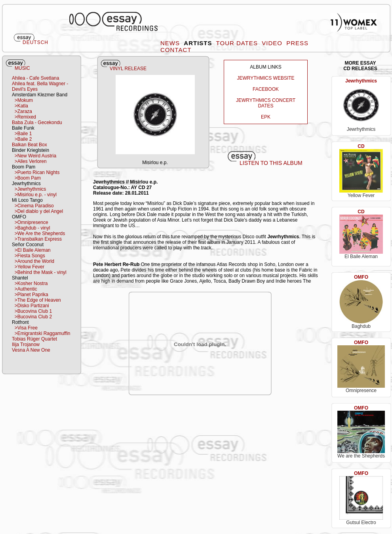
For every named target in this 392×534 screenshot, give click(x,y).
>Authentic (25, 289)
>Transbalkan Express (37, 239)
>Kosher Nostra (30, 283)
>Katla (20, 106)
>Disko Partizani (30, 306)
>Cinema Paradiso (33, 206)
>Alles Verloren (29, 161)
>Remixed (24, 117)
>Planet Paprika (30, 295)
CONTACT (177, 50)
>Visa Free (25, 328)
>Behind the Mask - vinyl (39, 272)
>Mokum (22, 100)
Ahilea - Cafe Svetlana (35, 78)
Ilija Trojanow (26, 345)
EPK (266, 117)
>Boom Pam (26, 178)
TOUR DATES (238, 43)
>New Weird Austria (34, 156)
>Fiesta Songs (29, 256)
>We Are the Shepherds (38, 234)
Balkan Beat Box (29, 145)
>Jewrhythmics (29, 189)
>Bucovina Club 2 (32, 317)
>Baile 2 (22, 139)
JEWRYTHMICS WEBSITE (265, 78)
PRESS (298, 43)
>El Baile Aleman (31, 250)
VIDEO (273, 43)
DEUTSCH (35, 42)
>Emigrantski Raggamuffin (41, 333)
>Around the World (33, 261)
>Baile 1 (22, 134)
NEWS (171, 43)
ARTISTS (199, 43)
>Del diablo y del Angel (37, 211)
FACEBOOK (266, 89)
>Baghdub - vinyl (31, 228)
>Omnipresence (30, 222)
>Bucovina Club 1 (32, 311)
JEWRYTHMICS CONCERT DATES (266, 103)
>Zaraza (22, 111)
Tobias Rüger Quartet (34, 339)
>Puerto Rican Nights (36, 172)
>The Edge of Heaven (36, 300)
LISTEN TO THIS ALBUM (271, 163)
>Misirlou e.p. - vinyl (34, 195)
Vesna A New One (31, 350)
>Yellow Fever (28, 267)
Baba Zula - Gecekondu (37, 122)
